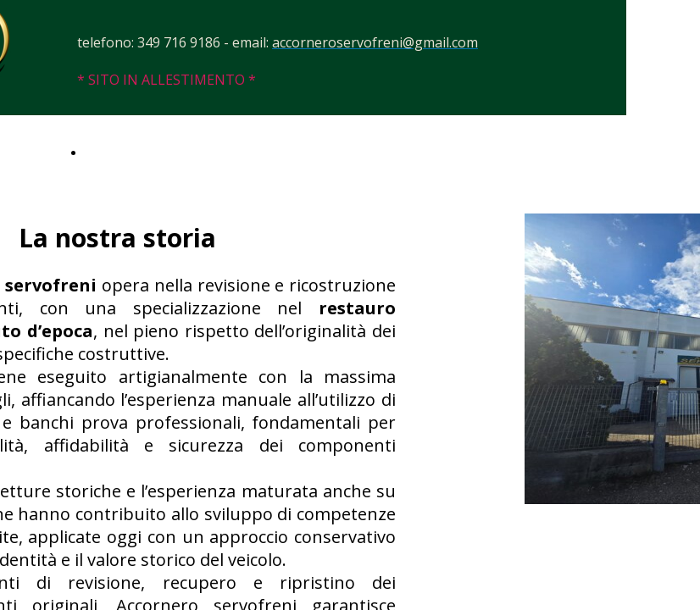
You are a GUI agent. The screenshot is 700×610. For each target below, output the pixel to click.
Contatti (110, 151)
